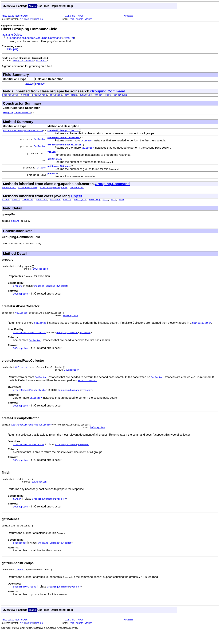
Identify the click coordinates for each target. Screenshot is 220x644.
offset (99, 96)
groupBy (40, 85)
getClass (41, 206)
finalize (28, 206)
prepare (52, 178)
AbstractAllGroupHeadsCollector (23, 132)
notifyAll (80, 206)
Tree (46, 6)
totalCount (120, 96)
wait (105, 206)
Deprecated (58, 6)
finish (52, 155)
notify (67, 206)
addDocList (9, 193)
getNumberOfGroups (59, 171)
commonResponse (28, 193)
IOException (40, 277)
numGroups (86, 96)
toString (94, 206)
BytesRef (68, 38)
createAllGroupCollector (63, 132)
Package (22, 6)
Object (76, 202)
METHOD (39, 19)
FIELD (22, 19)
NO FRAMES (78, 16)
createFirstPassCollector (64, 140)
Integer (41, 172)
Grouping (13, 49)
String (30, 85)
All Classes (128, 16)
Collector (40, 142)
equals (16, 206)
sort (108, 96)
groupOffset (40, 96)
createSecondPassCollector (64, 148)
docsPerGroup (10, 96)
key (67, 96)
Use (40, 6)
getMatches (54, 163)
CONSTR (30, 19)
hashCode (55, 206)
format (25, 96)
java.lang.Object (12, 35)
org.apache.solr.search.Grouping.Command (34, 38)
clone (5, 206)
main (74, 96)
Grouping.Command (23, 62)
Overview (9, 6)
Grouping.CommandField (17, 114)
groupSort (56, 96)
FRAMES (67, 16)
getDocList (77, 193)
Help (70, 6)
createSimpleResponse (54, 193)
